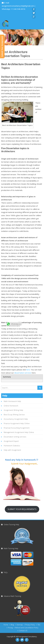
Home (6, 625)
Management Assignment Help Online (19, 432)
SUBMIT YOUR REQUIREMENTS (22, 509)
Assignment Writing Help (13, 410)
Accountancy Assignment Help (16, 419)
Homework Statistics (12, 446)
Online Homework (11, 406)
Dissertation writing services (15, 437)
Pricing (10, 628)
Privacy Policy (30, 625)
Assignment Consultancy (28, 637)
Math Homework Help (12, 401)
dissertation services (23, 373)
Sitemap (20, 625)
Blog (12, 625)
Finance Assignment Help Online (17, 423)
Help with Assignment (12, 450)
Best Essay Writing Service (14, 415)
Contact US (23, 631)
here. (29, 370)
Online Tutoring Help (11, 525)
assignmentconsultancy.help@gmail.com (18, 6)
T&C (39, 625)
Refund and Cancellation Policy (27, 628)
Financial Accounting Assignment (17, 428)
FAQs (6, 572)
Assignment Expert (11, 441)
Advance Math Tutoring (12, 596)
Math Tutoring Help (11, 548)
